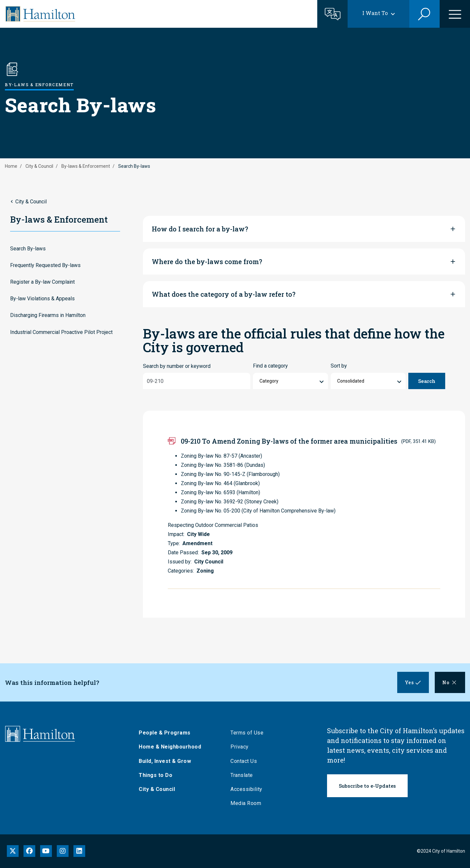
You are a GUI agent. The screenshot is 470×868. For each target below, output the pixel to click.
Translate (243, 775)
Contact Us (245, 761)
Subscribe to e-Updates (367, 786)
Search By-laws (28, 249)
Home (11, 166)
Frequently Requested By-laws (45, 265)
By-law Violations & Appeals (42, 299)
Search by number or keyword (177, 366)
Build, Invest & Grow (166, 761)
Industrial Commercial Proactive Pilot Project (61, 332)
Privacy (241, 747)
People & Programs (166, 733)
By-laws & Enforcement (86, 166)
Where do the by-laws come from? (207, 261)
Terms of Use (249, 733)
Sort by (339, 366)
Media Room (247, 803)
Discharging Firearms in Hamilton (48, 315)
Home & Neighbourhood (172, 747)
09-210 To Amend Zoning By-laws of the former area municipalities (289, 441)
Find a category (270, 366)
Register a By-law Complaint (42, 282)
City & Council (39, 166)
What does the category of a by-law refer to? (224, 294)
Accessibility (248, 789)
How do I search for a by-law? (200, 229)
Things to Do (157, 775)
